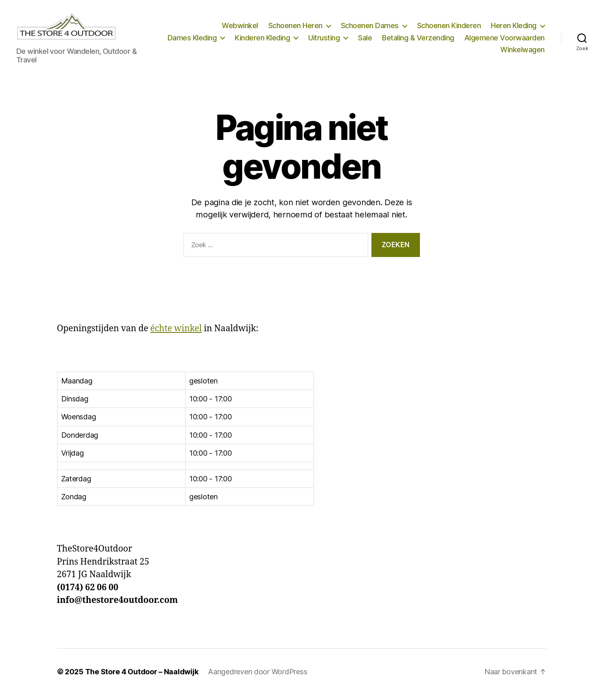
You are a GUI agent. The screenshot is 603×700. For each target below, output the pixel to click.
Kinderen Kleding (353, 40)
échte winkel (176, 334)
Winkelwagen (522, 52)
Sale (455, 40)
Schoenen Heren (295, 28)
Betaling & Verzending (509, 40)
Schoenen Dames (370, 28)
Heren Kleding (514, 28)
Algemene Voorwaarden (450, 52)
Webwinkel (240, 28)
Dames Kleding (283, 40)
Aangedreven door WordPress (257, 677)
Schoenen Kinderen (449, 28)
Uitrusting (414, 40)
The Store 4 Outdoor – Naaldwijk (142, 677)
